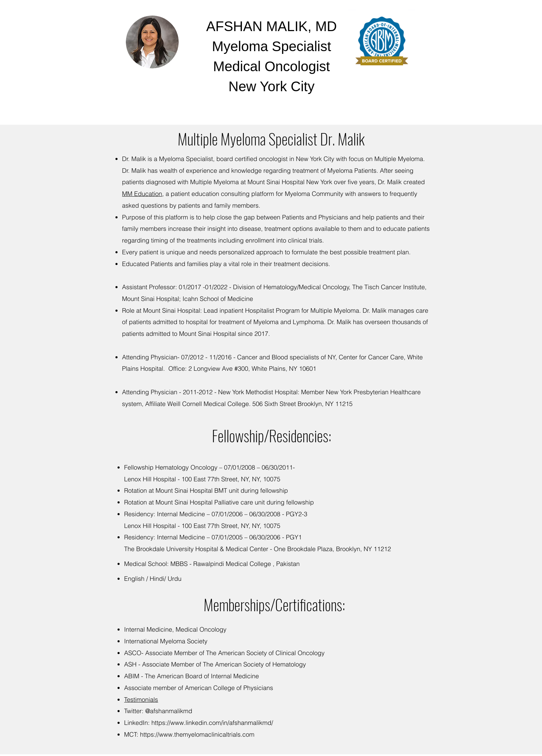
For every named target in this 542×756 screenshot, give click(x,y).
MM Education (142, 194)
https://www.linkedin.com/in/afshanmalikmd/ (212, 723)
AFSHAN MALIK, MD (272, 26)
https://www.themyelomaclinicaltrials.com (197, 734)
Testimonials (141, 700)
